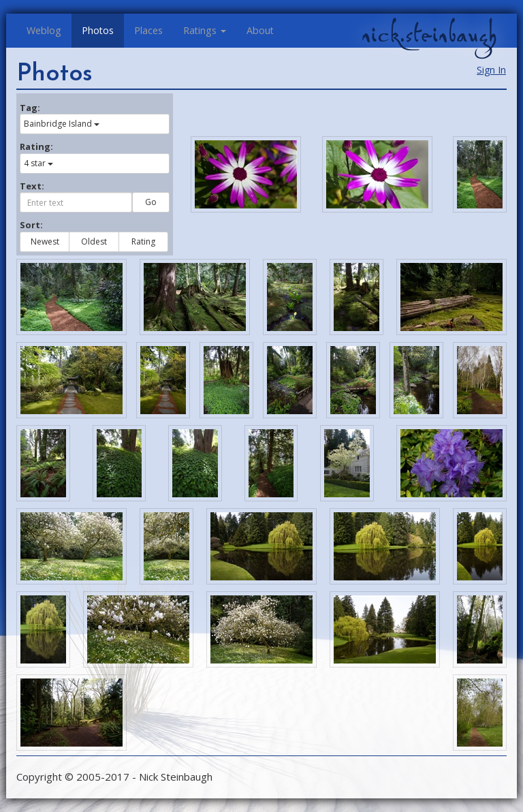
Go (151, 202)
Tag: (30, 108)
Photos (98, 30)
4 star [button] (38, 163)
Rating (143, 241)
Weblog (44, 30)
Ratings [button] (205, 30)
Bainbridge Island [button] (62, 124)
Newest (45, 241)
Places (148, 30)
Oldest (94, 241)
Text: (32, 186)
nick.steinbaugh (429, 35)
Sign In (491, 70)
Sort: (31, 225)
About (260, 30)
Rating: (36, 146)
